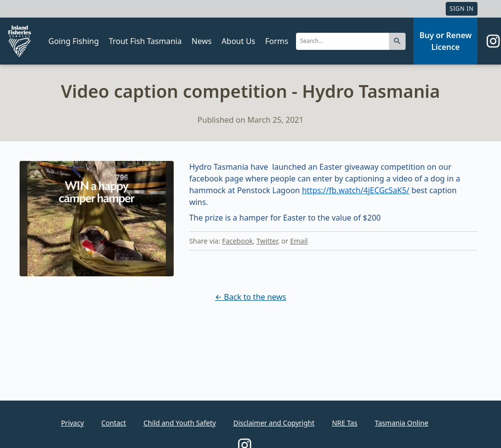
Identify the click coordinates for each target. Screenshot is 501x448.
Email (299, 241)
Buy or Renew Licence (445, 41)
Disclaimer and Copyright (274, 423)
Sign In (462, 9)
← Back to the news (250, 297)
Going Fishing (74, 41)
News (202, 41)
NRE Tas (344, 423)
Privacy (73, 423)
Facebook (238, 241)
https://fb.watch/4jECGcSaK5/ (356, 190)
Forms (277, 41)
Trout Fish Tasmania (145, 41)
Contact (114, 423)
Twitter (267, 241)
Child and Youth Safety (180, 423)
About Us (239, 41)
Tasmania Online (401, 423)
